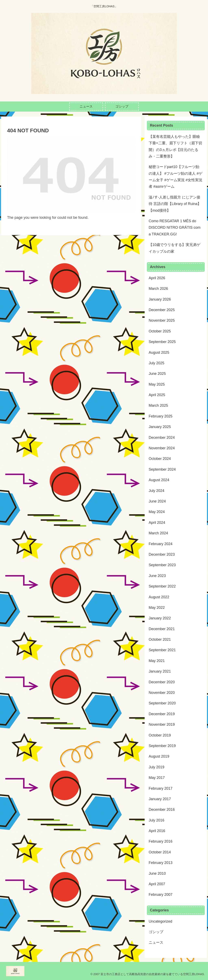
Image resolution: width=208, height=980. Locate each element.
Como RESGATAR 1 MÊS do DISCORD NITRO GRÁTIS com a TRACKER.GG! (175, 228)
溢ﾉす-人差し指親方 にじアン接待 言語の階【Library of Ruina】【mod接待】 (175, 204)
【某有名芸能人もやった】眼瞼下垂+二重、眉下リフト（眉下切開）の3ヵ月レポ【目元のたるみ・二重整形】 (175, 146)
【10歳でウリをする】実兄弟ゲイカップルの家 (174, 248)
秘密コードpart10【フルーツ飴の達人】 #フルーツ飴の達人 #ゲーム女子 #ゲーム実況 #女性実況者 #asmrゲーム (175, 177)
